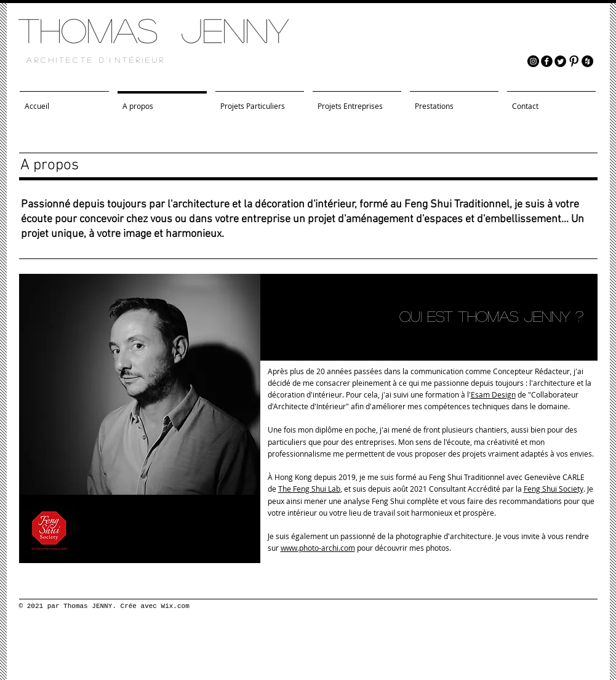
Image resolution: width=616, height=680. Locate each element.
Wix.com (175, 606)
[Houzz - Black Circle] (587, 61)
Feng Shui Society (554, 489)
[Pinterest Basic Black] (574, 61)
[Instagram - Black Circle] (533, 61)
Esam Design (493, 394)
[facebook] (547, 61)
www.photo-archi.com (318, 548)
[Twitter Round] (560, 61)
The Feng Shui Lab (309, 489)
